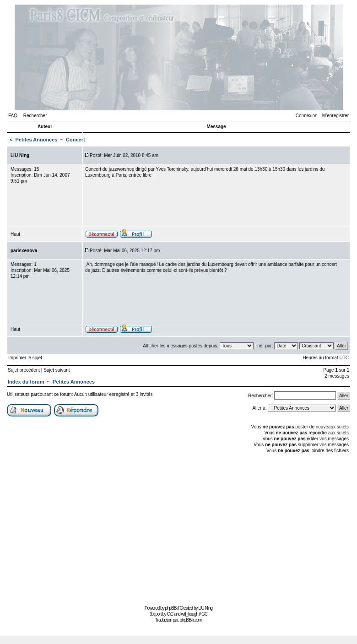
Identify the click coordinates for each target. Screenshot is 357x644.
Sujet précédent (24, 370)
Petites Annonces (37, 140)
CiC (170, 614)
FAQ (13, 116)
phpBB (170, 608)
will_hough (190, 614)
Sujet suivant (57, 370)
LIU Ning (205, 608)
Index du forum (26, 382)
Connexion (307, 116)
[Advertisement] (178, 528)
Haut (15, 234)
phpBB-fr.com (191, 620)
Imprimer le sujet (25, 358)
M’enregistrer (335, 116)
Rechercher (35, 116)
